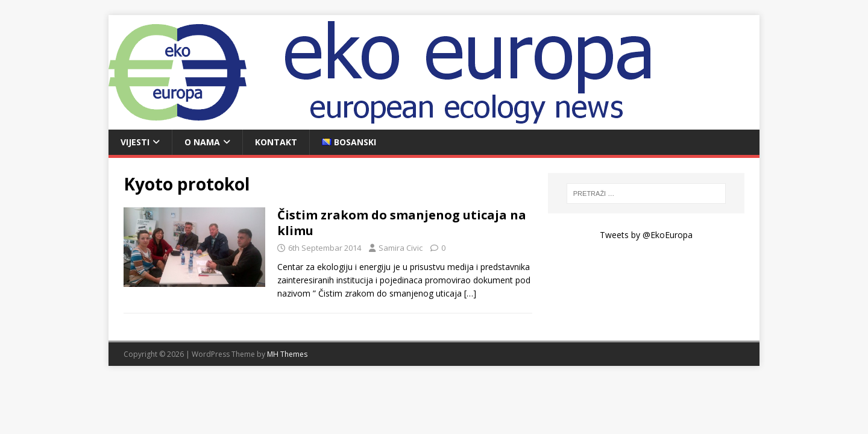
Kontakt (276, 142)
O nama (202, 142)
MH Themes (287, 354)
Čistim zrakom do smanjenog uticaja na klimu (402, 223)
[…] (470, 293)
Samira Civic (401, 248)
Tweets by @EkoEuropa (646, 235)
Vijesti (135, 142)
